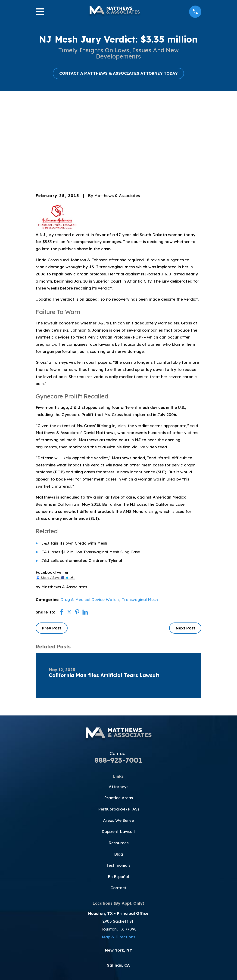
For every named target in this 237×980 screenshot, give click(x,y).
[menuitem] (43, 970)
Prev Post (51, 549)
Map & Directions (118, 858)
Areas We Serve (118, 741)
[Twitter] (108, 913)
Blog (118, 775)
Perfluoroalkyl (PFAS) (118, 730)
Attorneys (118, 708)
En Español (118, 798)
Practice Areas (118, 719)
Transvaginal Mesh (140, 521)
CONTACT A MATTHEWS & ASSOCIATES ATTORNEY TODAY (118, 73)
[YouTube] (118, 913)
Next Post (185, 549)
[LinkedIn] (140, 913)
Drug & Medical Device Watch (90, 521)
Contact (118, 809)
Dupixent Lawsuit (118, 753)
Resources (118, 764)
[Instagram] (129, 913)
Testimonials (118, 787)
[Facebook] (97, 913)
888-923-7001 (118, 681)
